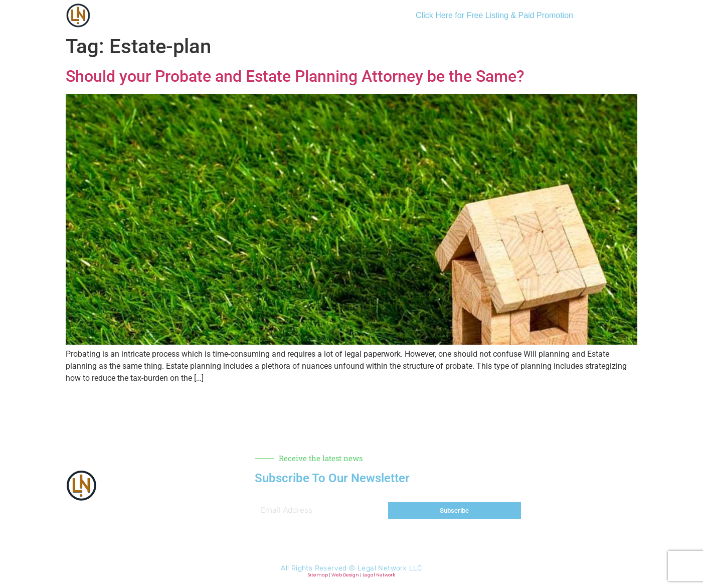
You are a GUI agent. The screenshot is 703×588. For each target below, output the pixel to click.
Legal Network (379, 575)
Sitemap (318, 575)
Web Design (345, 575)
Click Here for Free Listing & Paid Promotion (494, 15)
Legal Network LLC (390, 568)
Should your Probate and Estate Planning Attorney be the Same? (295, 76)
